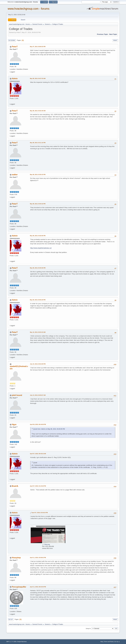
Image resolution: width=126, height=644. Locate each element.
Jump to (88, 629)
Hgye (14, 424)
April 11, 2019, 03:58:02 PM (38, 558)
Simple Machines (22, 642)
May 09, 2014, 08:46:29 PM (38, 300)
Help (102, 642)
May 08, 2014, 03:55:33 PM (38, 175)
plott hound (17, 395)
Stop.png (46, 544)
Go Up (11, 619)
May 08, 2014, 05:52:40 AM (38, 111)
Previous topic (103, 34)
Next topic (113, 34)
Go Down (12, 40)
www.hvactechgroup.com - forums (29, 9)
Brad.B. (15, 486)
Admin (15, 79)
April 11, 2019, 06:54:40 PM (38, 587)
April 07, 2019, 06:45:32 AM (38, 454)
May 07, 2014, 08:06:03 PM (38, 47)
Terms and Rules (109, 642)
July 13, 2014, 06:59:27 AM (38, 395)
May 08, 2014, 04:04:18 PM (38, 204)
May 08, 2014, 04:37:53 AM (38, 78)
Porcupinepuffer (19, 587)
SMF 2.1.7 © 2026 (11, 642)
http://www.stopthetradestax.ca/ (41, 248)
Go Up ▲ (117, 642)
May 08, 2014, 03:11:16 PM (38, 143)
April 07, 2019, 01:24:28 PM (38, 486)
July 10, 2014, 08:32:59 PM (38, 364)
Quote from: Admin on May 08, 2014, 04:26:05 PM (49, 429)
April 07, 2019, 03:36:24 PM (40, 513)
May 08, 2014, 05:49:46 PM (38, 268)
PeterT (15, 47)
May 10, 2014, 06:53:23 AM (38, 332)
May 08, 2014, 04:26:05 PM (38, 236)
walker (15, 175)
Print (115, 40)
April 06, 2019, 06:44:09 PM (38, 424)
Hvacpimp (16, 558)
